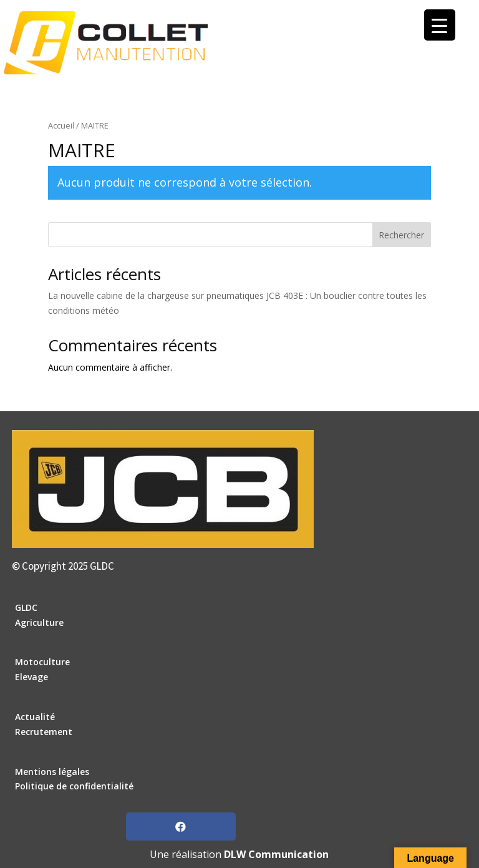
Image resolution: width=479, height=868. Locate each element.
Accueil (61, 125)
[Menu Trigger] (440, 25)
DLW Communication (276, 854)
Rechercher (401, 235)
